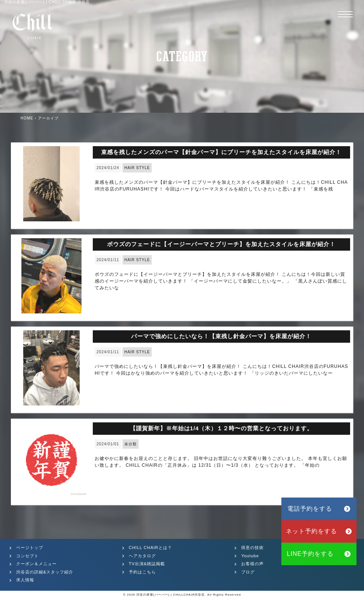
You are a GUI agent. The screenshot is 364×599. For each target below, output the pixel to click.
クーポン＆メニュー (36, 564)
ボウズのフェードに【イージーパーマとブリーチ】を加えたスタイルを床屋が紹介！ (221, 244)
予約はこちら (142, 572)
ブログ (248, 572)
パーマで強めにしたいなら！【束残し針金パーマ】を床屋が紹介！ (221, 336)
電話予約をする (319, 509)
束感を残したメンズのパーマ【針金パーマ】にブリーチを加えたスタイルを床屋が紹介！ (221, 152)
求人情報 (25, 580)
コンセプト (27, 556)
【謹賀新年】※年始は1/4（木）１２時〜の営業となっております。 (222, 428)
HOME (27, 118)
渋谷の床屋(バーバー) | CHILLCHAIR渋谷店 (171, 595)
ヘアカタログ (142, 556)
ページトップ (30, 548)
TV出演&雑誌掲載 (147, 564)
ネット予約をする (319, 531)
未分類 (131, 444)
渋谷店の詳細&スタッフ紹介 (45, 572)
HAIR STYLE (137, 168)
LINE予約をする (319, 554)
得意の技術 (252, 548)
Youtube (250, 556)
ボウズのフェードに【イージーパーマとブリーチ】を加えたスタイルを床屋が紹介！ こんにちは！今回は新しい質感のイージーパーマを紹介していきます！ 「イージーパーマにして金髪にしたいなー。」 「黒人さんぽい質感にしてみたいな (221, 281)
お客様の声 (252, 564)
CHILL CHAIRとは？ (150, 548)
